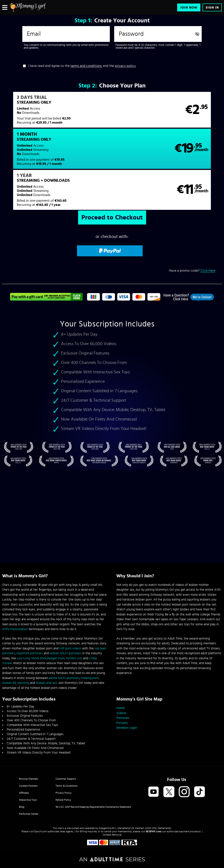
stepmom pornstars (30, 653)
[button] (57, 112)
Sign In (212, 8)
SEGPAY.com (154, 831)
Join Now (189, 8)
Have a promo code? (192, 236)
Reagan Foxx (56, 658)
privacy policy (125, 66)
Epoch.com (41, 831)
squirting (23, 683)
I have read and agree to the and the (82, 66)
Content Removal (112, 835)
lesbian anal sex (46, 683)
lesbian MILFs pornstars (66, 653)
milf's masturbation (15, 629)
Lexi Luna (23, 658)
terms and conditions (86, 66)
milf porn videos (70, 648)
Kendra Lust (74, 658)
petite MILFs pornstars (64, 678)
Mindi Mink (39, 658)
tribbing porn (90, 678)
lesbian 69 (9, 683)
